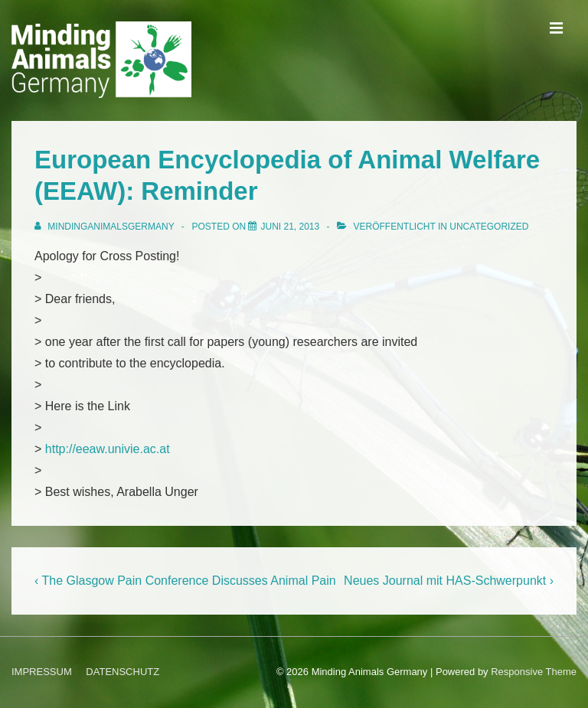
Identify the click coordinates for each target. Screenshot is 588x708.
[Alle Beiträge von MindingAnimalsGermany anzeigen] (106, 227)
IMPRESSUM (42, 672)
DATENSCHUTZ (122, 672)
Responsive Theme (534, 672)
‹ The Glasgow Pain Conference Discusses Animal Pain (185, 581)
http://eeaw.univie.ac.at (108, 449)
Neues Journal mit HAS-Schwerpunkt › (449, 581)
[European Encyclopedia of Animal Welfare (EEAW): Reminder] (290, 227)
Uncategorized (489, 227)
